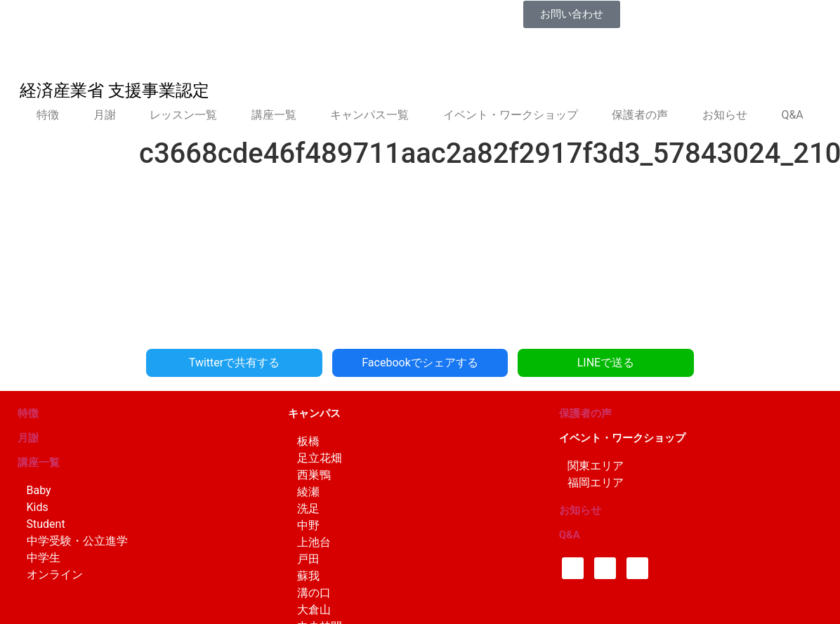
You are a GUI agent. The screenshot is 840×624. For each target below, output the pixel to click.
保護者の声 (640, 115)
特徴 (48, 115)
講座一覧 (274, 115)
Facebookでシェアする (420, 363)
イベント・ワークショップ (511, 115)
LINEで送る (605, 363)
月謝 (105, 115)
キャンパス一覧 (369, 115)
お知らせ (725, 115)
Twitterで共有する (234, 363)
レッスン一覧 (183, 115)
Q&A (792, 115)
